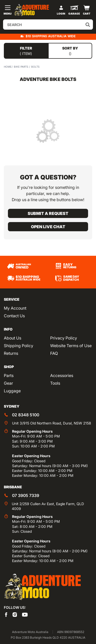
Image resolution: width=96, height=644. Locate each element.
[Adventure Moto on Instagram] (15, 614)
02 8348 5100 (26, 415)
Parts (9, 375)
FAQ (54, 353)
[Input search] (48, 25)
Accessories (62, 375)
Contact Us (14, 316)
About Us (13, 338)
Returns (11, 353)
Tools (55, 383)
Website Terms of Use (71, 346)
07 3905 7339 (26, 495)
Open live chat (48, 227)
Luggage (12, 391)
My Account (15, 308)
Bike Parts (21, 67)
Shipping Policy (19, 346)
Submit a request (48, 213)
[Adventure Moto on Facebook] (6, 614)
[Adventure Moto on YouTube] (25, 614)
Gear (8, 383)
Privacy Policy (64, 338)
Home (8, 67)
